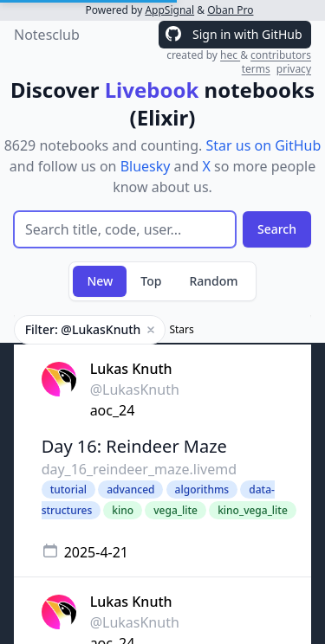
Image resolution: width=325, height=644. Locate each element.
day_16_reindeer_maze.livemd (139, 469)
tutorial (68, 489)
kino (123, 510)
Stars (181, 330)
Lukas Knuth (131, 369)
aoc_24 (113, 410)
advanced (130, 489)
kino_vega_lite (253, 510)
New (100, 281)
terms (256, 69)
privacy (294, 69)
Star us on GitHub (263, 145)
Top (151, 281)
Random (213, 281)
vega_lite (175, 510)
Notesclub (47, 35)
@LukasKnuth (135, 390)
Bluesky (146, 166)
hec (230, 55)
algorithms (202, 489)
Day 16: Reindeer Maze (134, 446)
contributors (281, 55)
